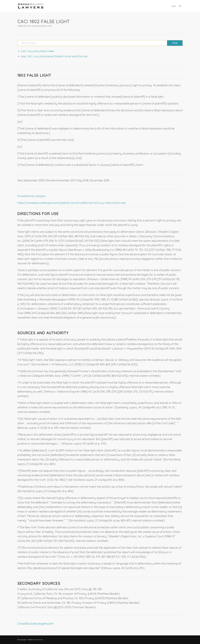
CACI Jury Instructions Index (38, 51)
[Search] (180, 6)
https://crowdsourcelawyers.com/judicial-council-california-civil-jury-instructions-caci (72, 203)
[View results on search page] (175, 43)
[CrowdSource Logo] (31, 6)
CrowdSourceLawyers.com (36, 624)
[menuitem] (174, 6)
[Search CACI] (100, 43)
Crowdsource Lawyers (31, 196)
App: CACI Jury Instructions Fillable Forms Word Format (54, 56)
